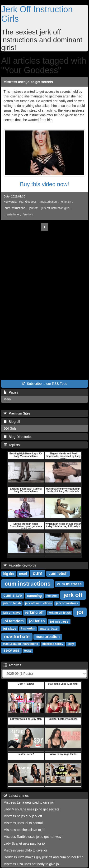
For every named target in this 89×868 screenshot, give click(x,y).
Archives (12, 665)
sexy (71, 644)
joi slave (10, 629)
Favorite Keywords (20, 565)
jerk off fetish (12, 604)
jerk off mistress (67, 604)
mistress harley (53, 644)
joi (80, 612)
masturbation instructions (20, 644)
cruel (23, 574)
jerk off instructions (38, 604)
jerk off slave (12, 613)
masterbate (12, 214)
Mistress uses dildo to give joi (25, 850)
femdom (28, 214)
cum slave (13, 596)
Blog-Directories (18, 437)
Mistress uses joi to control (23, 823)
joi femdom (14, 621)
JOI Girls (10, 428)
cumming (34, 596)
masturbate (17, 637)
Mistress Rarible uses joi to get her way (33, 837)
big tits (9, 574)
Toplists (12, 445)
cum (38, 573)
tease (28, 651)
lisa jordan (28, 629)
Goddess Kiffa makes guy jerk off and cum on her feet (43, 857)
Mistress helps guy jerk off (23, 816)
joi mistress (59, 621)
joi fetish (66, 202)
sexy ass (12, 651)
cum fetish (58, 574)
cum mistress (69, 584)
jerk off (33, 208)
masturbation (49, 202)
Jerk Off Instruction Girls (37, 14)
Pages (11, 392)
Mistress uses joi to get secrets (28, 82)
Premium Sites (17, 413)
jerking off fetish (59, 613)
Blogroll (12, 422)
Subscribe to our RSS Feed (44, 384)
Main (7, 399)
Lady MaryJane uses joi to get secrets (31, 809)
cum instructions (15, 208)
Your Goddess (28, 202)
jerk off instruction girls (56, 208)
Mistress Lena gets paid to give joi (29, 802)
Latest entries (16, 796)
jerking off (34, 613)
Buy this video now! (44, 184)
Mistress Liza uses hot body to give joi (32, 864)
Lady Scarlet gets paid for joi (25, 843)
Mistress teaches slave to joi (24, 830)
